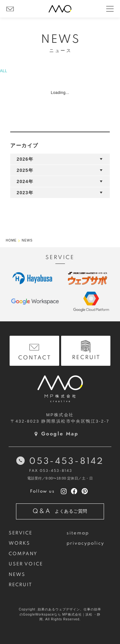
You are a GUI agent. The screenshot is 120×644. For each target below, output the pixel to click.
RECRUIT (21, 585)
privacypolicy (86, 543)
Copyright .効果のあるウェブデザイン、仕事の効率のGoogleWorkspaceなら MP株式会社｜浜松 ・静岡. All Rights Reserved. (60, 614)
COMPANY (23, 554)
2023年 (25, 193)
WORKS (19, 543)
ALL (4, 71)
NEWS (17, 575)
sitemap (78, 533)
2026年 (25, 159)
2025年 (25, 170)
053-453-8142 (66, 461)
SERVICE (21, 533)
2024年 (25, 181)
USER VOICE (26, 564)
